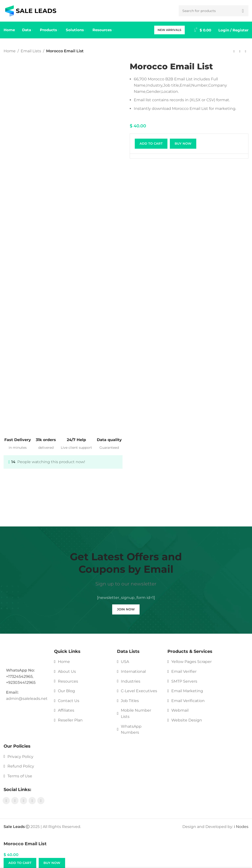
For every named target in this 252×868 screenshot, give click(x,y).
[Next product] (246, 52)
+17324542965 (19, 676)
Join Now (126, 609)
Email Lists (31, 51)
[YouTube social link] (24, 801)
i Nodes (241, 827)
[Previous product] (234, 52)
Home (10, 51)
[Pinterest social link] (32, 801)
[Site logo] (31, 10)
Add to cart (151, 143)
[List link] (82, 662)
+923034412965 (21, 682)
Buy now (183, 143)
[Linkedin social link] (41, 801)
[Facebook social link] (6, 801)
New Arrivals (169, 30)
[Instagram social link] (15, 801)
